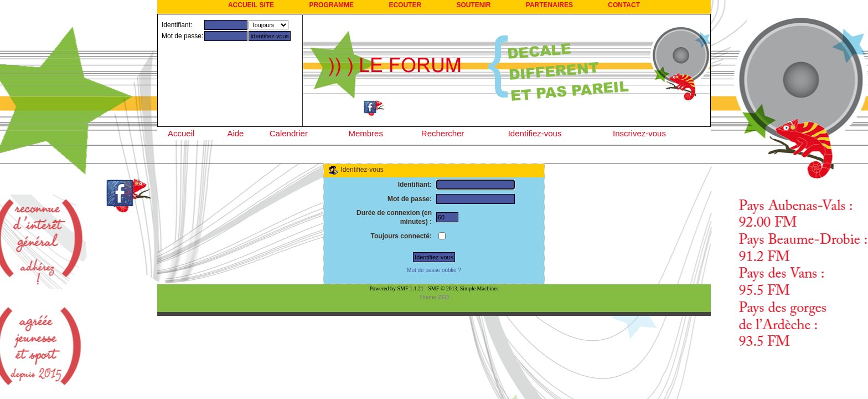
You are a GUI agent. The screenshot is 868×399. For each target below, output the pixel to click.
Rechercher (443, 133)
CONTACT (624, 5)
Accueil (181, 133)
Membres (366, 133)
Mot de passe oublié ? (434, 270)
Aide (235, 133)
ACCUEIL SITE (251, 5)
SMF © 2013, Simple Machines (463, 288)
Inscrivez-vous (639, 133)
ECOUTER (405, 5)
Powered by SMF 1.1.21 (397, 288)
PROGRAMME (331, 5)
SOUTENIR (473, 5)
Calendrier (289, 133)
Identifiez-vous (535, 133)
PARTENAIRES (549, 5)
